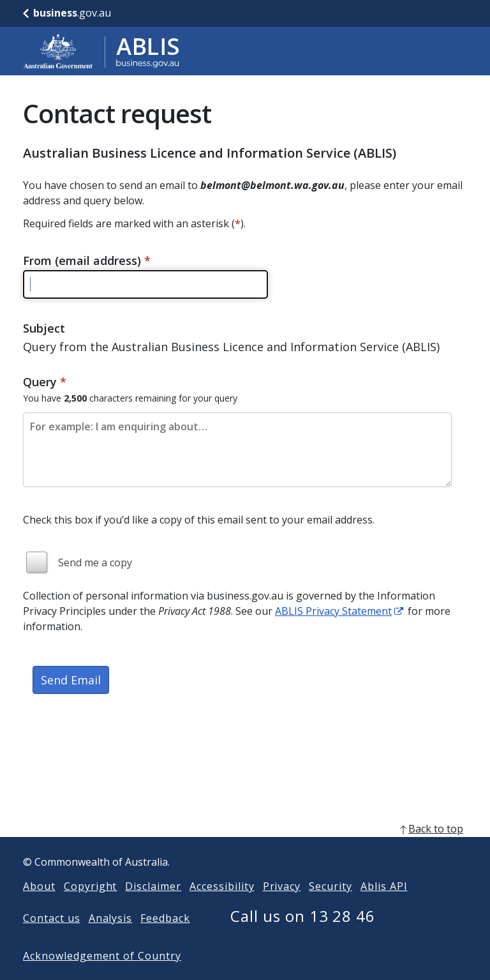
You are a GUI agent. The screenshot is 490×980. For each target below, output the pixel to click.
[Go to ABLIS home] (101, 51)
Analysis (111, 939)
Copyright (91, 907)
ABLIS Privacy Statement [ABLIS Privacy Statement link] (333, 611)
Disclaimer (153, 907)
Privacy (282, 907)
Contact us (52, 939)
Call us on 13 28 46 (303, 936)
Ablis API (384, 907)
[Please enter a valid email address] (145, 284)
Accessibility (222, 907)
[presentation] (120, 750)
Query (45, 382)
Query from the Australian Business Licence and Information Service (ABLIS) (231, 347)
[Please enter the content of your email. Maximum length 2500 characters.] (237, 450)
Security (330, 907)
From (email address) (87, 260)
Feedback (165, 939)
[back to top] (245, 849)
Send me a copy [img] (95, 562)
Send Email (71, 680)
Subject (44, 328)
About (39, 907)
